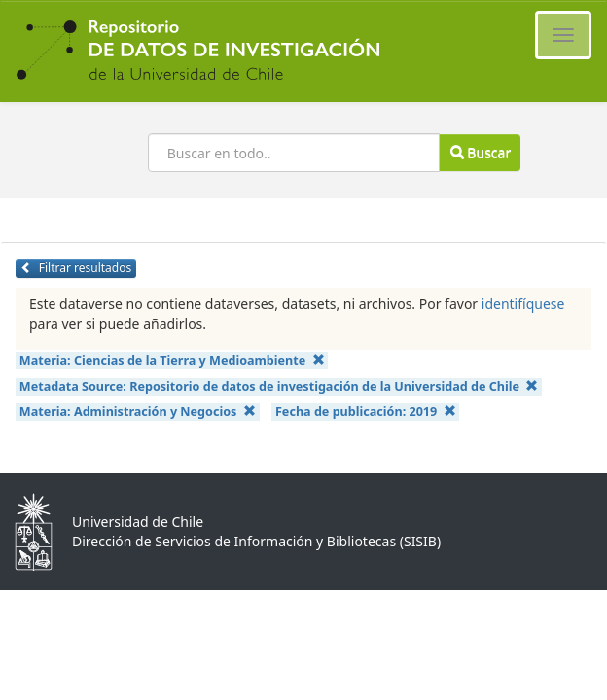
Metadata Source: (279, 386)
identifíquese (523, 304)
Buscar (481, 152)
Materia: (172, 360)
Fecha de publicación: (366, 412)
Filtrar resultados (76, 268)
